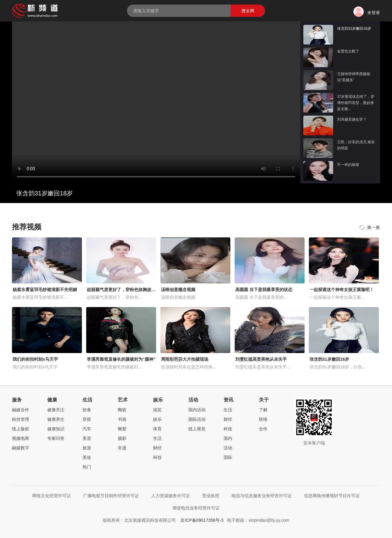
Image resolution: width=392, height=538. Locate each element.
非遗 (122, 448)
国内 (228, 438)
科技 (157, 457)
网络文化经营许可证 (52, 496)
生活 (157, 438)
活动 (228, 448)
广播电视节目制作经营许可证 (111, 496)
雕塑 (122, 429)
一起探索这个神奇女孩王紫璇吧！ (342, 290)
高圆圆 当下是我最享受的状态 (264, 290)
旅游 (87, 448)
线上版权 (21, 429)
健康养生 (56, 419)
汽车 (87, 429)
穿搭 (87, 419)
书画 (122, 419)
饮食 (87, 410)
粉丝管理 (21, 419)
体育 (157, 429)
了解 (263, 410)
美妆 (87, 457)
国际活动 (197, 419)
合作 (263, 429)
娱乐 (157, 419)
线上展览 (197, 429)
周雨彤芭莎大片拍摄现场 (185, 359)
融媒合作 (21, 410)
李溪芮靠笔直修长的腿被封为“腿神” (121, 359)
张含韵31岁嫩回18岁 (329, 359)
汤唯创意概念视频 (178, 290)
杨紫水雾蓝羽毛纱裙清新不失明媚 (45, 290)
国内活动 (197, 410)
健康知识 (56, 429)
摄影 (122, 438)
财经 (157, 448)
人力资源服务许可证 (171, 496)
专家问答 (56, 438)
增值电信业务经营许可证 (196, 508)
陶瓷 (122, 410)
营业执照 (211, 496)
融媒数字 (21, 448)
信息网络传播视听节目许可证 (332, 496)
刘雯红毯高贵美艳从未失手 (261, 359)
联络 (263, 419)
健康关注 (56, 410)
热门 (87, 467)
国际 (228, 457)
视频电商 (21, 438)
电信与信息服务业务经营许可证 (262, 496)
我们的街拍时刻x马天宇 (35, 359)
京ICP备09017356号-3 (202, 520)
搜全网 (248, 11)
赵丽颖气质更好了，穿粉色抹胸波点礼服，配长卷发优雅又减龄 (147, 290)
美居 (87, 438)
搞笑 (157, 410)
